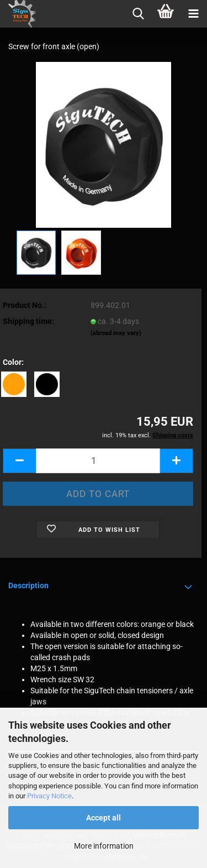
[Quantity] (98, 461)
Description (28, 585)
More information (104, 846)
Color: (13, 362)
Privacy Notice (49, 796)
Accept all (104, 818)
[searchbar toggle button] (138, 14)
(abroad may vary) (116, 333)
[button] (19, 461)
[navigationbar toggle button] (193, 14)
